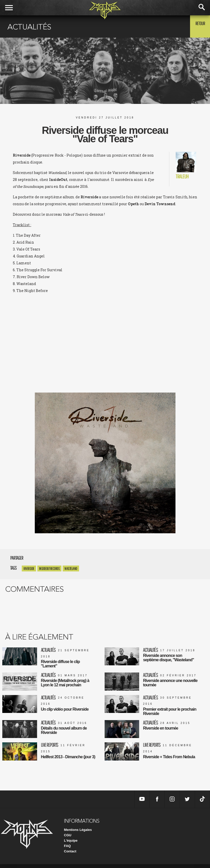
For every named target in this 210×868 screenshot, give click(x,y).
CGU (68, 839)
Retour (197, 26)
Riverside (29, 568)
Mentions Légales (78, 834)
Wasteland (71, 568)
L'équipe (71, 844)
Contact (70, 855)
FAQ (67, 850)
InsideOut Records (49, 568)
